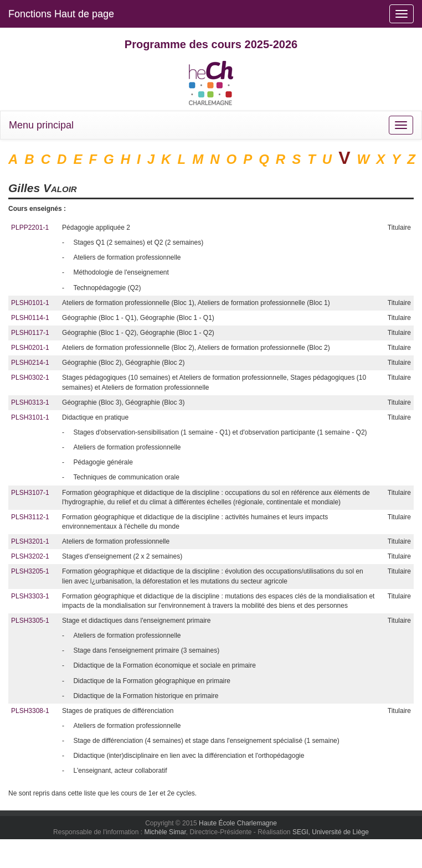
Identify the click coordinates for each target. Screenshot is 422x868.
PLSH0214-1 (30, 363)
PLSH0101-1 (30, 303)
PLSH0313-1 (30, 402)
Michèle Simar (165, 832)
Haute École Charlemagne (238, 823)
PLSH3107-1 (30, 493)
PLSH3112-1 (30, 517)
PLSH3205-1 (30, 571)
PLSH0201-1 (30, 348)
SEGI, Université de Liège (331, 832)
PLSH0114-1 (30, 318)
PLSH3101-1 (30, 417)
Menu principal (41, 125)
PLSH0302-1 (30, 378)
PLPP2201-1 (30, 228)
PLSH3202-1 (30, 556)
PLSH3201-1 (30, 541)
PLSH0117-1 (30, 333)
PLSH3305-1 (30, 621)
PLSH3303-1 (30, 596)
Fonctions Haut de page (61, 14)
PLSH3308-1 (30, 711)
